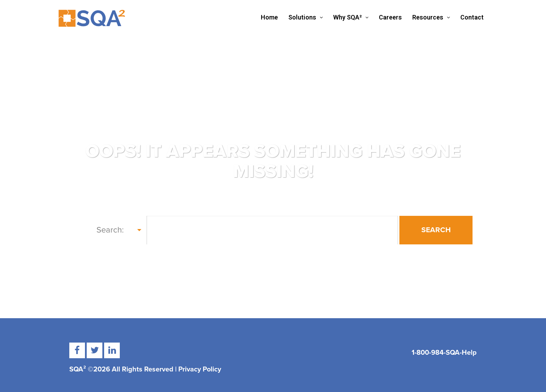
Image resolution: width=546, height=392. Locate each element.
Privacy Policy (200, 369)
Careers (390, 17)
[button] (306, 17)
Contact (472, 17)
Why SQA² (351, 17)
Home (269, 17)
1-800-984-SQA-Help (444, 353)
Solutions (306, 17)
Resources (431, 17)
